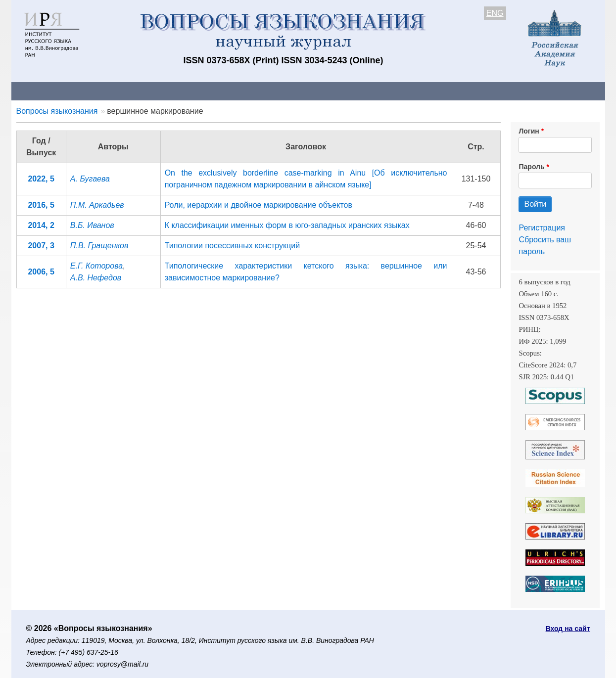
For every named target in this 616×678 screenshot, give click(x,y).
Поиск (511, 91)
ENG (495, 13)
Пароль (531, 167)
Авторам (150, 91)
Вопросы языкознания (57, 111)
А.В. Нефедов (96, 278)
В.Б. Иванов (92, 225)
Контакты (98, 91)
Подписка (355, 91)
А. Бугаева (90, 179)
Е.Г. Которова (96, 266)
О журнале (41, 91)
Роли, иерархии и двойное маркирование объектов (259, 205)
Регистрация (542, 228)
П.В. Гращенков (99, 246)
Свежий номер (213, 91)
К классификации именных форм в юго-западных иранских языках (287, 225)
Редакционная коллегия (436, 91)
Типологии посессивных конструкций (232, 246)
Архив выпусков (288, 91)
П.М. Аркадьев (97, 205)
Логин (529, 131)
